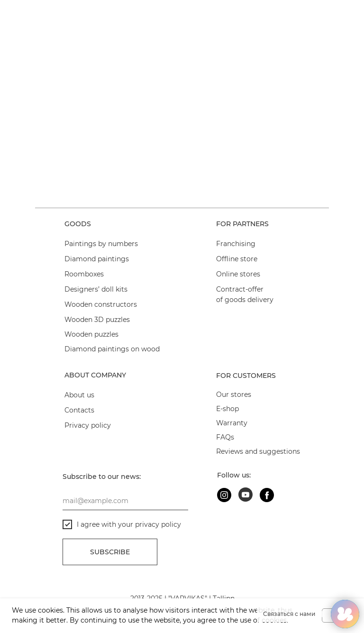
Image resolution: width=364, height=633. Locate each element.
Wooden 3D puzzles (97, 320)
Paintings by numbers (101, 244)
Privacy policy (88, 425)
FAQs (225, 437)
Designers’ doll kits (96, 289)
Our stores (234, 394)
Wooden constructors (101, 304)
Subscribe (110, 552)
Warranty (232, 423)
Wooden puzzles (91, 334)
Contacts (79, 410)
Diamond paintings (97, 259)
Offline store (237, 259)
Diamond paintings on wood (112, 349)
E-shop (227, 409)
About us (79, 395)
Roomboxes (84, 274)
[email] (125, 501)
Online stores (238, 274)
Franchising (236, 244)
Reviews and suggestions (258, 451)
